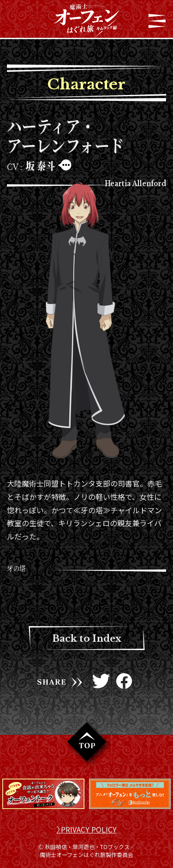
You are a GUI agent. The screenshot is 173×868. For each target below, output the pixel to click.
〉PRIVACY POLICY (87, 829)
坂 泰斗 (41, 166)
